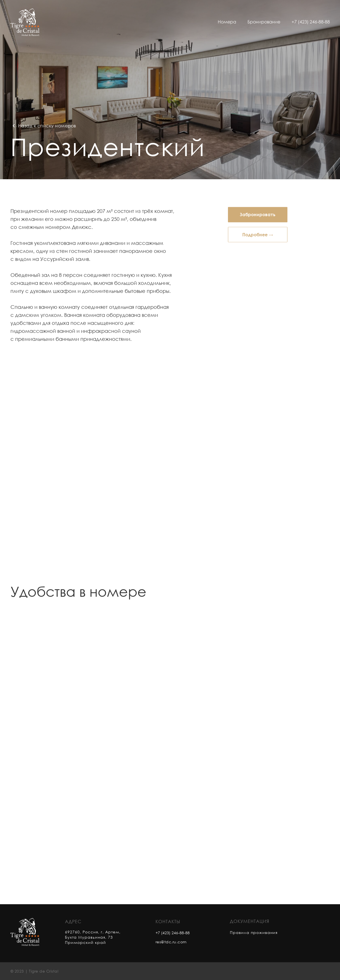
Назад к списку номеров (47, 126)
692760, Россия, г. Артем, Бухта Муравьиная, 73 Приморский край (93, 943)
